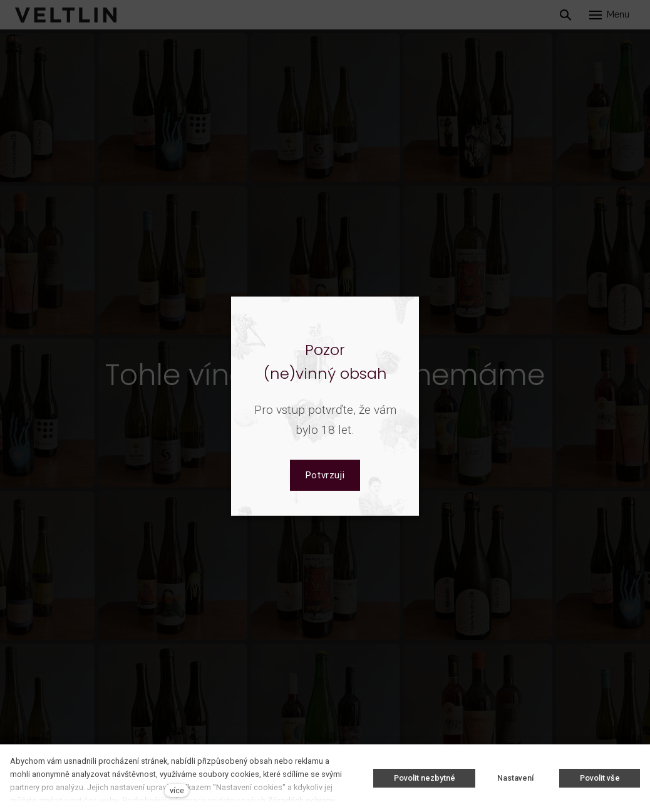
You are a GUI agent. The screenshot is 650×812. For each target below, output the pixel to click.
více (177, 790)
